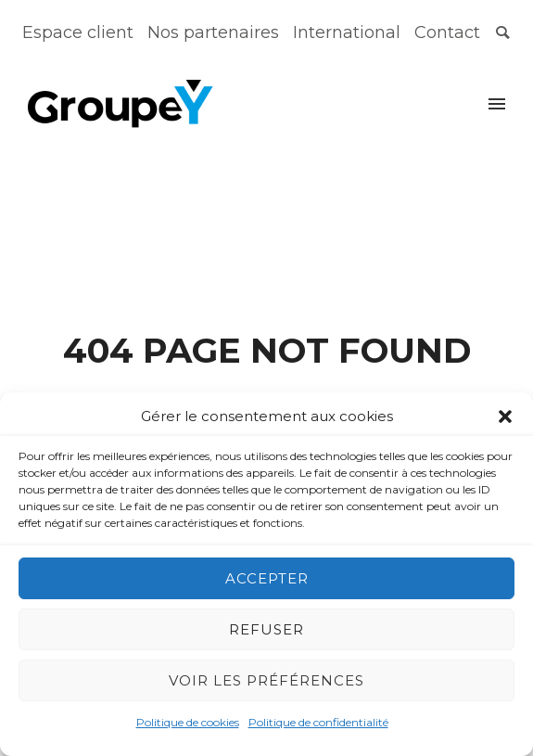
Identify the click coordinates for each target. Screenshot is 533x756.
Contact (447, 32)
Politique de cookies (188, 722)
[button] (505, 416)
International (347, 32)
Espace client (78, 32)
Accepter (267, 578)
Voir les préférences (266, 680)
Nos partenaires (213, 32)
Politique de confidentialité (318, 722)
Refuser (266, 629)
